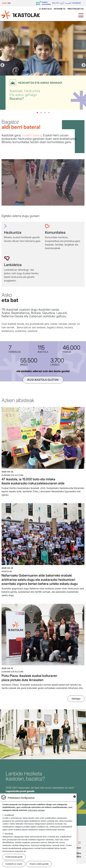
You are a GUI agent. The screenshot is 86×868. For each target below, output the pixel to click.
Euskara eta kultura (12, 475)
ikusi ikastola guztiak (43, 380)
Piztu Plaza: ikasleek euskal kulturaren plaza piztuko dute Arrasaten (32, 682)
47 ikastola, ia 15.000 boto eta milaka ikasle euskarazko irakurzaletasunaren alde (36, 481)
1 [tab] (37, 113)
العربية (68, 3)
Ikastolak (7, 571)
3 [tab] (45, 113)
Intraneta (60, 9)
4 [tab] (49, 113)
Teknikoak (9, 834)
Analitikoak (9, 815)
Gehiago (76, 703)
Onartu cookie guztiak (39, 864)
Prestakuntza (76, 9)
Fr (57, 3)
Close (75, 797)
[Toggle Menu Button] (81, 14)
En (53, 3)
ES (9, 3)
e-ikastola (46, 9)
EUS (4, 3)
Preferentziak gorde (14, 857)
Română (77, 3)
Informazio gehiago (36, 810)
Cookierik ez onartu (14, 864)
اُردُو (62, 3)
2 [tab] (41, 113)
